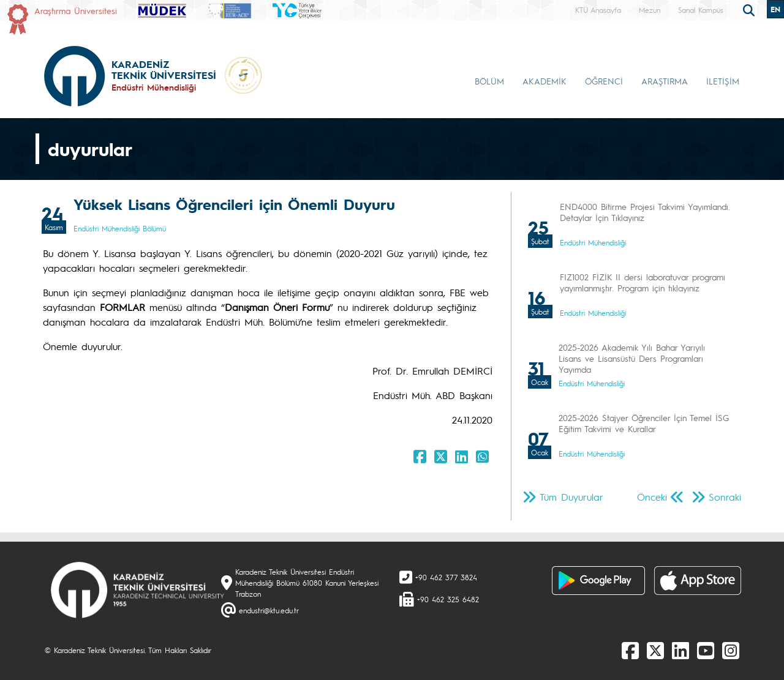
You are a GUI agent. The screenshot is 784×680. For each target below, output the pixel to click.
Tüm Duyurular (571, 497)
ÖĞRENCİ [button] (604, 81)
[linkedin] (680, 650)
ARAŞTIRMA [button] (665, 81)
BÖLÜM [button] (489, 81)
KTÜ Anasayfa (598, 10)
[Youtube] (706, 650)
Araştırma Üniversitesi (76, 10)
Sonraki (725, 497)
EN (775, 9)
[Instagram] (731, 650)
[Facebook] (630, 650)
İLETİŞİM (723, 81)
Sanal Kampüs (701, 10)
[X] (655, 650)
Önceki (652, 497)
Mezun (650, 10)
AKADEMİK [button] (545, 81)
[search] (750, 9)
